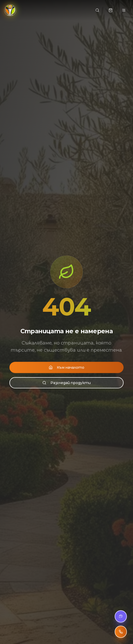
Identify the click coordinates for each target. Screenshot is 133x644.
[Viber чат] (121, 616)
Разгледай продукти (66, 382)
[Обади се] (121, 632)
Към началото (66, 367)
